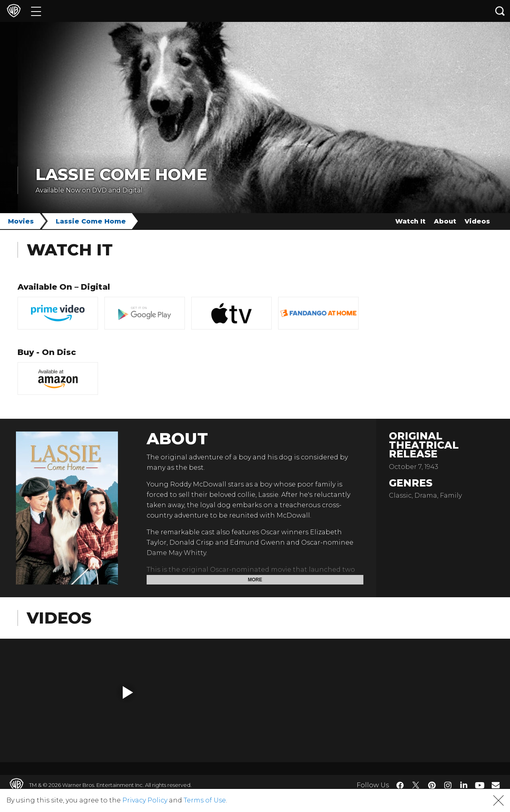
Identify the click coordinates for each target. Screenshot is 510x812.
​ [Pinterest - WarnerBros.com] (432, 785)
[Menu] (36, 11)
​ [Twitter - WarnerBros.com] (416, 785)
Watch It (410, 221)
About (445, 221)
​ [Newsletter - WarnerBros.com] (496, 785)
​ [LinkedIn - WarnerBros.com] (464, 785)
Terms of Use (205, 800)
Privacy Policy (145, 800)
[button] (128, 692)
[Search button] (500, 11)
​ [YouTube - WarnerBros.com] (480, 785)
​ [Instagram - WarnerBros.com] (448, 785)
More (255, 580)
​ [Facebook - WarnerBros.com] (400, 785)
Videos (477, 221)
